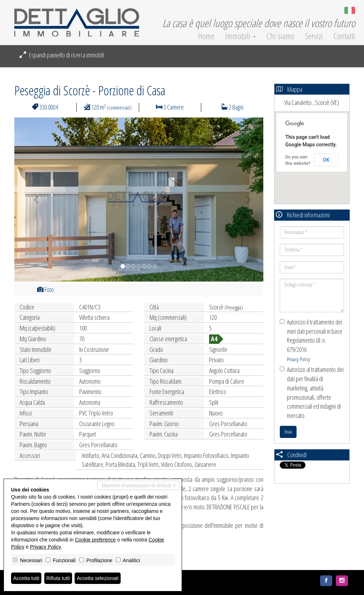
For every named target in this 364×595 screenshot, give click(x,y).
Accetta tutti (26, 578)
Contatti (344, 36)
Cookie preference (95, 540)
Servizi (314, 36)
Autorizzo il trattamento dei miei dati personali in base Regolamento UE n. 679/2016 (311, 340)
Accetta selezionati (98, 578)
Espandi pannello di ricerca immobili (62, 55)
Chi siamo (280, 36)
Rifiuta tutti (58, 578)
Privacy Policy (299, 359)
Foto (45, 289)
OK (326, 160)
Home (206, 36)
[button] (33, 200)
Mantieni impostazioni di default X (139, 485)
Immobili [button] (241, 36)
